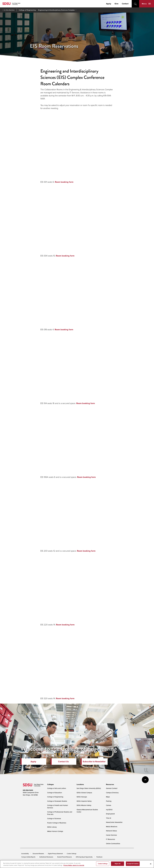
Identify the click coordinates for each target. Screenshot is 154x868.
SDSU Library (52, 827)
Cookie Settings (72, 854)
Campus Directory (112, 793)
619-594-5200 (28, 790)
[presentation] (50, 784)
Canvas (109, 805)
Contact (125, 4)
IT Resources (111, 839)
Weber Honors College (55, 831)
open (135, 4)
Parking (109, 801)
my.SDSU (109, 810)
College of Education (55, 793)
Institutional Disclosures (46, 857)
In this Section (9, 10)
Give (116, 4)
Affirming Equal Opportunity (84, 857)
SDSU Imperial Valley (84, 801)
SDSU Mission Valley (84, 805)
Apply (109, 4)
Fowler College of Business (57, 823)
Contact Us (63, 762)
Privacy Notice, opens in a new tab (74, 865)
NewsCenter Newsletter (114, 822)
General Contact (112, 788)
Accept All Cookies (133, 864)
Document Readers (38, 854)
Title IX (109, 818)
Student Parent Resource (64, 857)
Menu (146, 4)
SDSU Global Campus (84, 793)
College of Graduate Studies (57, 801)
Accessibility (25, 854)
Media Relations (112, 827)
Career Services (111, 835)
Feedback (99, 857)
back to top (145, 780)
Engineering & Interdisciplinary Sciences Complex (56, 10)
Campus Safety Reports (28, 857)
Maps (108, 797)
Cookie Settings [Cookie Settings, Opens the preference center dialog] (103, 864)
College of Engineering (27, 10)
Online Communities (113, 844)
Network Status (111, 831)
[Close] (151, 864)
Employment (110, 814)
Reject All (118, 864)
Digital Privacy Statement (55, 854)
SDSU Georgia (82, 797)
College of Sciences (54, 818)
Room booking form (64, 182)
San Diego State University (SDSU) (89, 788)
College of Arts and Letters (57, 788)
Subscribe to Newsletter (94, 762)
